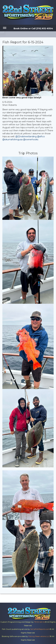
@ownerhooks (31, 139)
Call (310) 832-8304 (42, 28)
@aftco (41, 137)
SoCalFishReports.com (40, 629)
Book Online (21, 28)
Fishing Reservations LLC (39, 636)
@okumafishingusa (12, 139)
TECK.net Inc (40, 622)
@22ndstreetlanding (26, 137)
